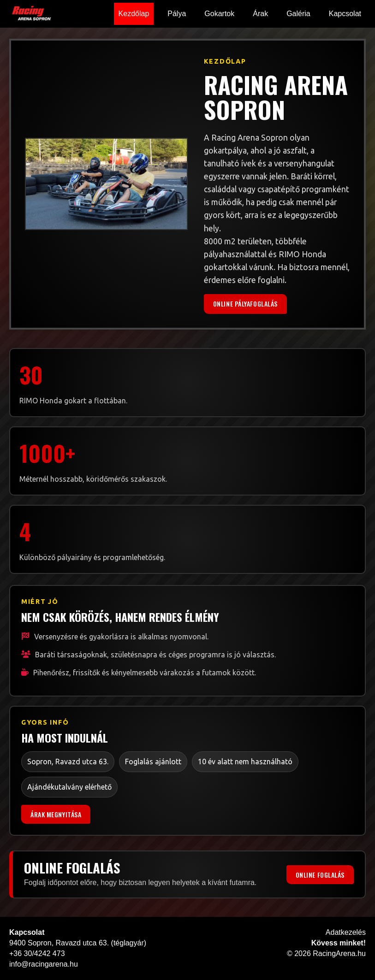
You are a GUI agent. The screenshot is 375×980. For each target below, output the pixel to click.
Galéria (298, 14)
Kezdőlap (134, 14)
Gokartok (219, 14)
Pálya (177, 14)
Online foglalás (320, 875)
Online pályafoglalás (245, 304)
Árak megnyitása (56, 814)
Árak (260, 14)
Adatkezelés (346, 932)
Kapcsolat (345, 14)
